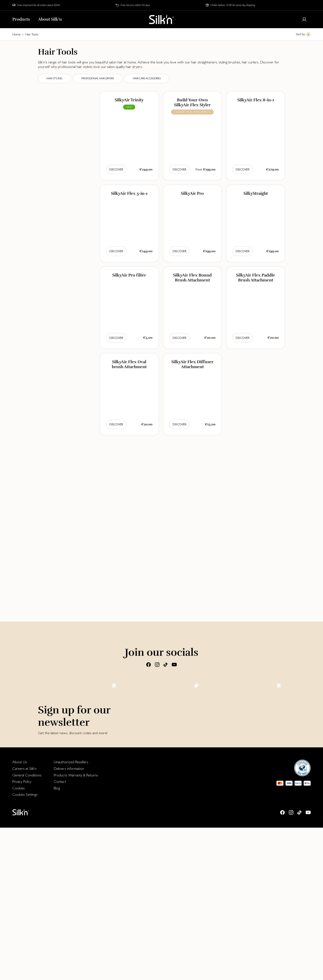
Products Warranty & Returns (76, 927)
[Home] (161, 19)
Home (16, 34)
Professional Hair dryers (98, 78)
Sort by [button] (300, 34)
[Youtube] (174, 664)
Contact (60, 934)
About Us (20, 914)
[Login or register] (304, 19)
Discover (116, 169)
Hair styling (54, 78)
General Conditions (27, 927)
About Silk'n (50, 19)
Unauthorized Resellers (71, 914)
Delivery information (69, 921)
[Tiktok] (166, 664)
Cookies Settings (25, 947)
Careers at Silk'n (24, 921)
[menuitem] (27, 914)
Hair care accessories (147, 78)
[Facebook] (149, 664)
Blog (57, 940)
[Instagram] (157, 664)
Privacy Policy (22, 934)
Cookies (19, 940)
